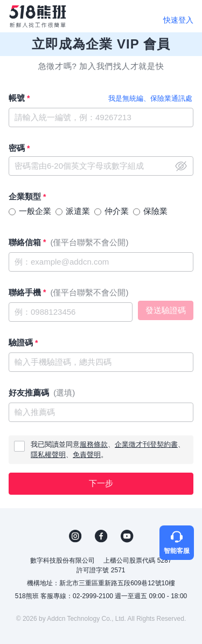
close (181, 166)
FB (101, 536)
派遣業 (78, 211)
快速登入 (178, 20)
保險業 (155, 211)
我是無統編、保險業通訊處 (150, 98)
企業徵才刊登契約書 (146, 444)
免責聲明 (87, 455)
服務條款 (94, 444)
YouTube (127, 536)
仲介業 (117, 211)
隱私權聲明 (48, 455)
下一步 (101, 483)
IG (75, 536)
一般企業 (35, 211)
